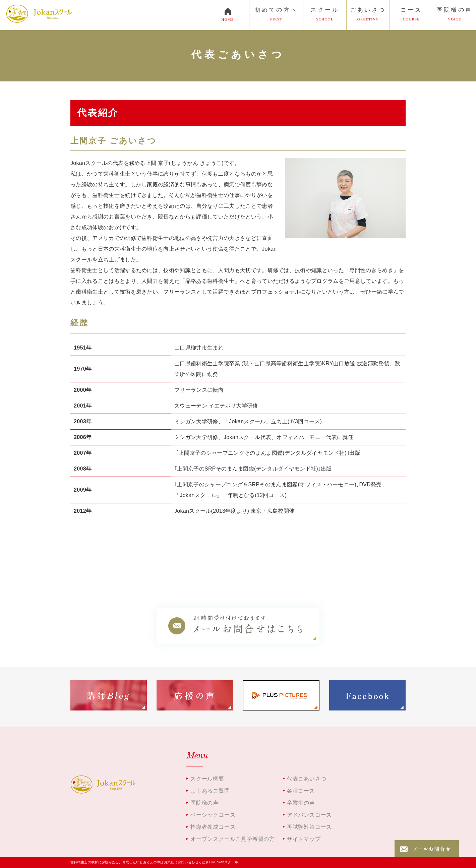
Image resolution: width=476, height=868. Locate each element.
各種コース (301, 791)
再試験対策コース (309, 827)
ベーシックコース (213, 815)
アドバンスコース (309, 815)
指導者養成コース (213, 827)
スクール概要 (207, 779)
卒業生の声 (301, 803)
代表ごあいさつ (307, 779)
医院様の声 (204, 803)
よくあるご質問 (210, 791)
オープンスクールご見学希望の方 (233, 839)
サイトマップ (304, 839)
